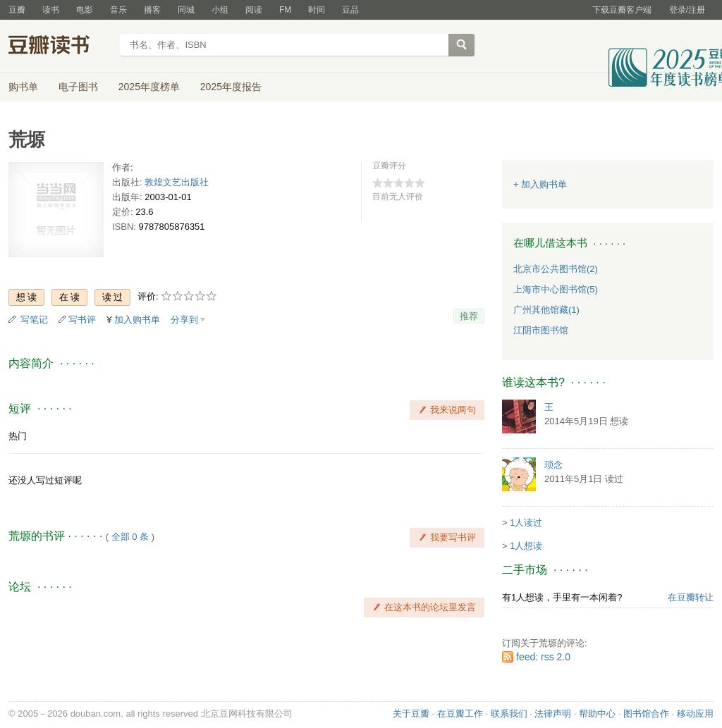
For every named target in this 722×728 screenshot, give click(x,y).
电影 (85, 10)
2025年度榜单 (149, 87)
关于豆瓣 (411, 714)
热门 (18, 436)
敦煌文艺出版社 (177, 182)
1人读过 (526, 523)
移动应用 (695, 714)
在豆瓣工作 (460, 714)
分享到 (184, 320)
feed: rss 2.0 (543, 657)
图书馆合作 (646, 714)
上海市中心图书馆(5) (556, 289)
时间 (317, 10)
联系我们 (509, 714)
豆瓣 (17, 10)
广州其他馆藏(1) (546, 310)
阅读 (254, 10)
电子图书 (78, 87)
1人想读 (526, 546)
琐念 (553, 465)
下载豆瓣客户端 (622, 10)
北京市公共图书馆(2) (556, 269)
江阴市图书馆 (541, 330)
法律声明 (553, 714)
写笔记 (34, 320)
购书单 (23, 87)
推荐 (469, 316)
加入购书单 (137, 320)
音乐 (118, 10)
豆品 (350, 10)
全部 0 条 (130, 537)
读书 (51, 10)
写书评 (82, 320)
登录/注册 (687, 10)
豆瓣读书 (60, 47)
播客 (152, 10)
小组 (220, 10)
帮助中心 (597, 714)
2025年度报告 (231, 87)
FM (285, 10)
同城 (186, 10)
